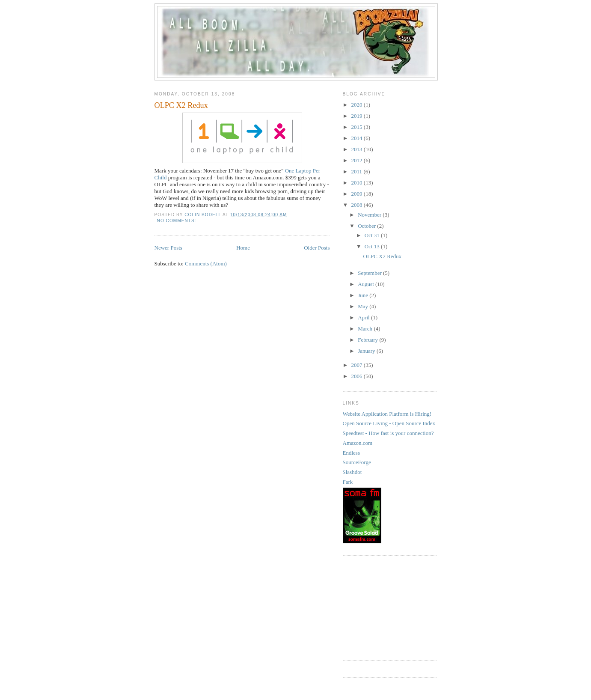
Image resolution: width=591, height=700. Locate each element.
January (367, 351)
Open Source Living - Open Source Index (389, 423)
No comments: (178, 221)
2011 (358, 171)
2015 (358, 127)
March (366, 329)
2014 (358, 138)
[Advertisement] (386, 607)
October (367, 226)
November (370, 215)
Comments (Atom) (206, 264)
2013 (358, 149)
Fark (348, 482)
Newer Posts (168, 248)
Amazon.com (358, 443)
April (364, 317)
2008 (358, 205)
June (364, 295)
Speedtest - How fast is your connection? (388, 433)
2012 (358, 160)
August (367, 284)
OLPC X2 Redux (181, 105)
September (370, 273)
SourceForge (357, 462)
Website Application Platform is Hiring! (387, 414)
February (368, 340)
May (364, 306)
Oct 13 (373, 246)
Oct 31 (373, 235)
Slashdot (352, 472)
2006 (358, 376)
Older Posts (317, 248)
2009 (358, 194)
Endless (351, 453)
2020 (358, 105)
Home (243, 248)
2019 (358, 116)
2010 (358, 183)
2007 (358, 365)
